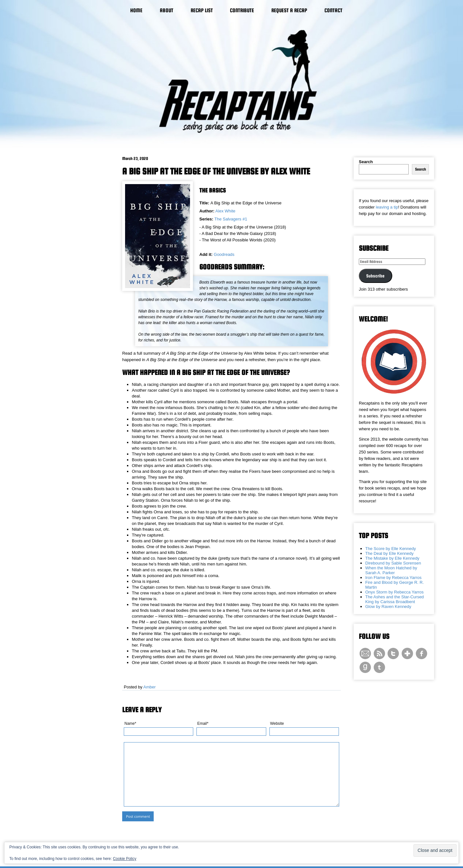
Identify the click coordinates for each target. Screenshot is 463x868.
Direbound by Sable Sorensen (393, 563)
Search (366, 162)
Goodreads (224, 254)
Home (136, 10)
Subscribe (375, 276)
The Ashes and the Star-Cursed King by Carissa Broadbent (395, 599)
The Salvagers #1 (231, 219)
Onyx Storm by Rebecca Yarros (395, 592)
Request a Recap (289, 10)
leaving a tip (387, 207)
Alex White (225, 211)
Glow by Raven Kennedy (388, 607)
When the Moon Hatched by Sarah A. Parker (391, 570)
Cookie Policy (125, 859)
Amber (150, 687)
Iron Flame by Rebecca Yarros (393, 578)
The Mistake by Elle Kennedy (392, 558)
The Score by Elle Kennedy (391, 549)
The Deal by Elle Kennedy (389, 553)
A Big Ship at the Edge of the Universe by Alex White (216, 171)
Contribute (242, 10)
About (167, 10)
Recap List (202, 10)
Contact (333, 10)
